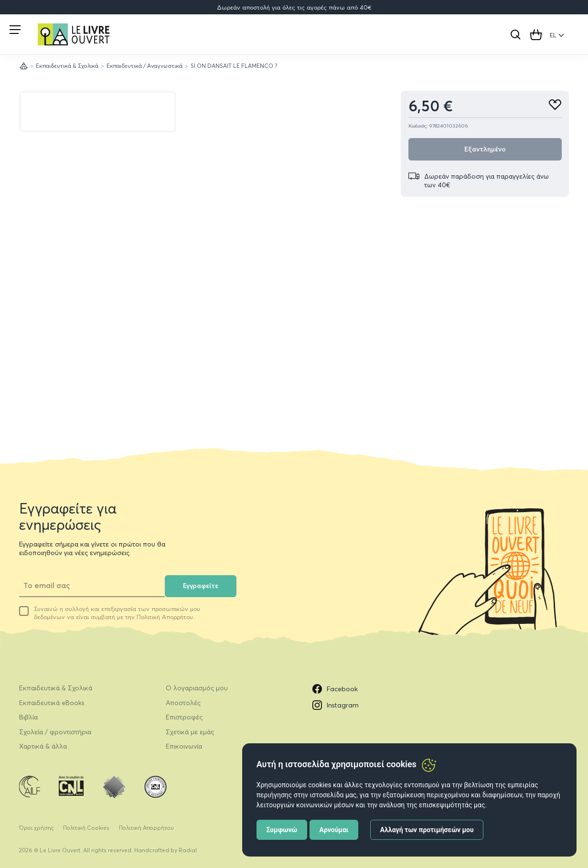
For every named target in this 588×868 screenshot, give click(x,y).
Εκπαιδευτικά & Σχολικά (67, 66)
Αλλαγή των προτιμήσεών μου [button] (427, 830)
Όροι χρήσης (37, 828)
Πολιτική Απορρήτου (146, 828)
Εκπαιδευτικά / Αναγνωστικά (144, 66)
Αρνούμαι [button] (334, 830)
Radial (188, 850)
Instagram (336, 705)
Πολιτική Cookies (86, 828)
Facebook (335, 689)
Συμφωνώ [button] (282, 830)
